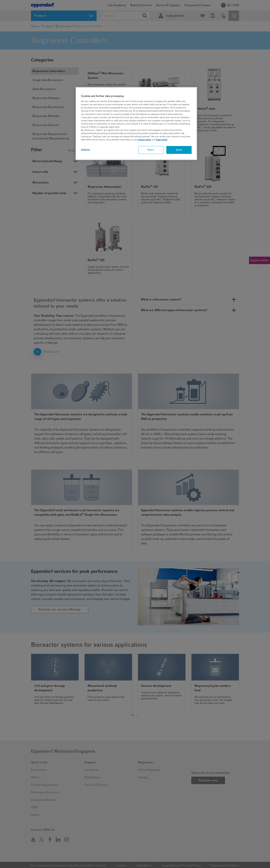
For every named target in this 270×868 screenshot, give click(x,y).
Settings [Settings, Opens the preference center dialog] (85, 150)
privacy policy (144, 140)
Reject (151, 150)
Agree (179, 150)
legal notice (162, 140)
